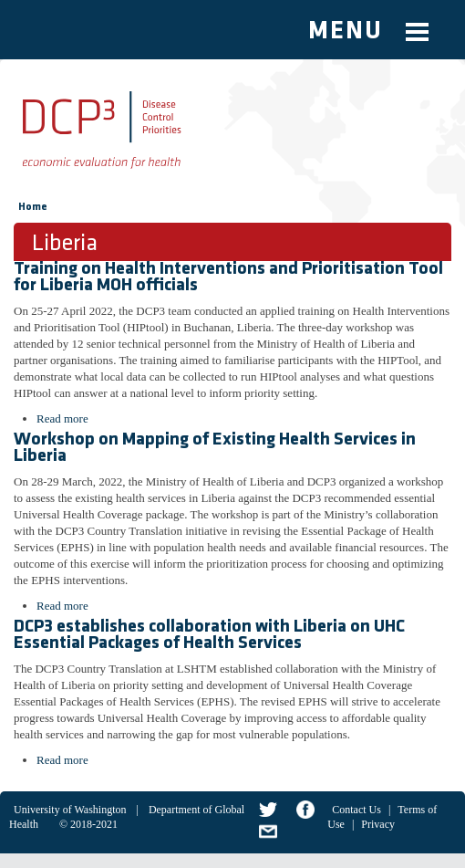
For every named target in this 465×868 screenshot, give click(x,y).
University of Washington (70, 810)
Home (33, 207)
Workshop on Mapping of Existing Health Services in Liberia (215, 448)
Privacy (378, 824)
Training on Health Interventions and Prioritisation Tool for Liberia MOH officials (228, 277)
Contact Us (356, 810)
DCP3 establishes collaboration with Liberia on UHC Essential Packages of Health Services (209, 635)
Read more (62, 418)
